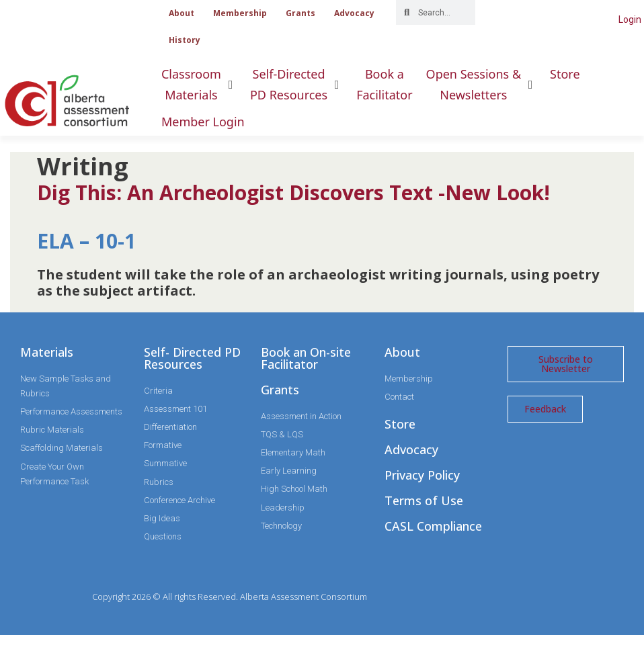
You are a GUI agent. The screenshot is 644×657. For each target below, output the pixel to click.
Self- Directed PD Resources (192, 358)
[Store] (565, 74)
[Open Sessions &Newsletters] (482, 84)
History (185, 40)
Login (630, 19)
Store (400, 424)
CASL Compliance (433, 526)
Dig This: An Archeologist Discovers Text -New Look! (293, 192)
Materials (47, 352)
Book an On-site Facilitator (306, 358)
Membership (240, 13)
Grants (300, 13)
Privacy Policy (422, 475)
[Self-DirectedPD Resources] (296, 84)
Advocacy (354, 13)
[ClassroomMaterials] (199, 84)
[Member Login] (203, 122)
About (182, 13)
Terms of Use (424, 500)
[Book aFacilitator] (384, 84)
